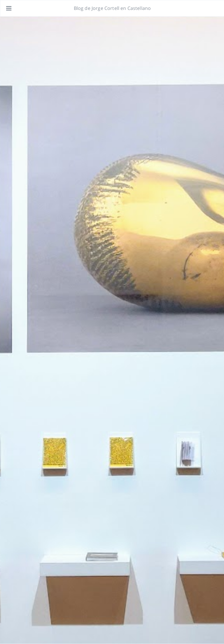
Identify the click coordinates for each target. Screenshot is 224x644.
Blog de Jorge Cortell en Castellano (112, 8)
